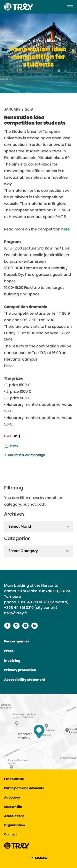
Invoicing (12, 661)
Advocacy (12, 798)
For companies (17, 642)
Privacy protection (20, 670)
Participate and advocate (24, 788)
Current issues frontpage (25, 455)
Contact (10, 835)
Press (9, 651)
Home (22, 41)
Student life (13, 807)
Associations (14, 816)
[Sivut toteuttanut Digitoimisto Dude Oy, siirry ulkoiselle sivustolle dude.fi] (38, 859)
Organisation (14, 825)
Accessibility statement (25, 680)
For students (14, 779)
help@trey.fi (15, 613)
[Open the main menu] (70, 7)
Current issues (45, 41)
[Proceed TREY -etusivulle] (17, 848)
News (14, 446)
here (65, 229)
